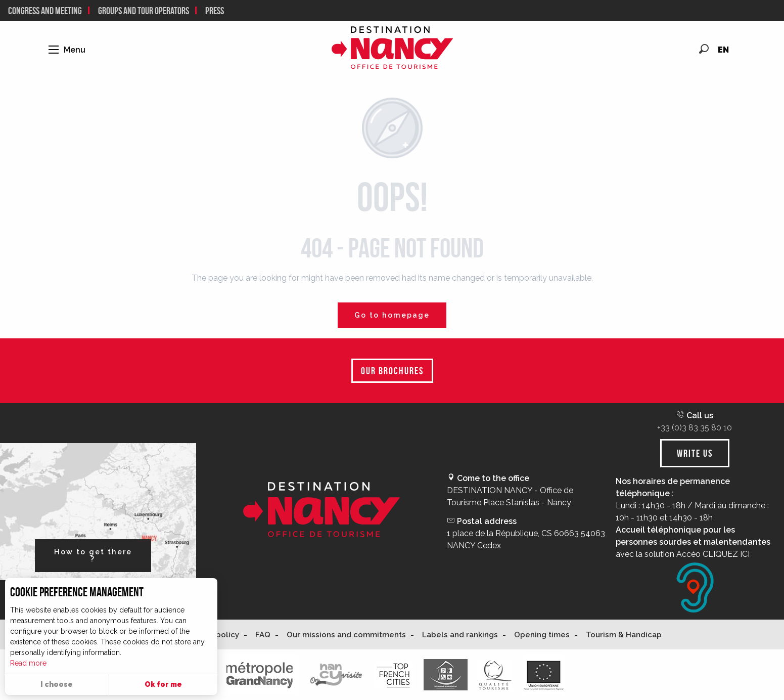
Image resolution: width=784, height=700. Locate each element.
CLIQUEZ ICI (726, 554)
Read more (28, 663)
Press (215, 11)
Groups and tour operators (144, 11)
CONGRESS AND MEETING (45, 11)
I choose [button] (57, 684)
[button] (704, 49)
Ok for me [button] (163, 684)
